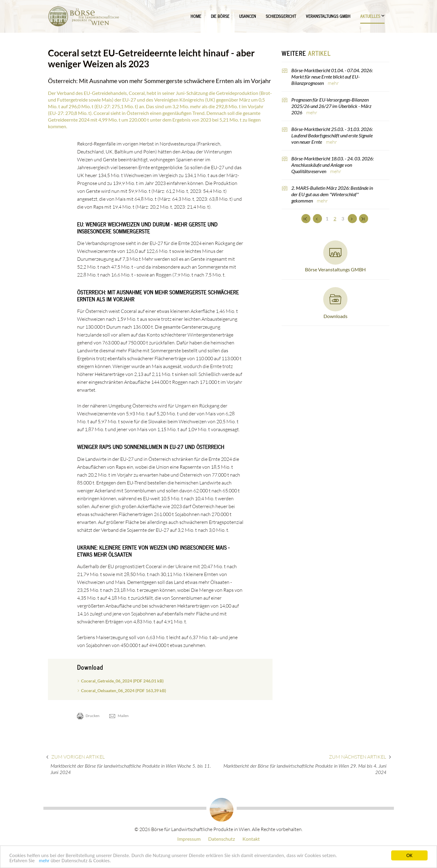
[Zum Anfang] (306, 219)
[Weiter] (352, 219)
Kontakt (251, 839)
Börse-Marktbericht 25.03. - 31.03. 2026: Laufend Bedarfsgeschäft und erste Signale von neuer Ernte (332, 135)
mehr (44, 861)
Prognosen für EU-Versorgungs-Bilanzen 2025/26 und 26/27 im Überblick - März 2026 (331, 106)
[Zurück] (317, 219)
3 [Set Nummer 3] (343, 218)
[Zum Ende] (364, 219)
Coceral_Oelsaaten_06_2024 (124, 690)
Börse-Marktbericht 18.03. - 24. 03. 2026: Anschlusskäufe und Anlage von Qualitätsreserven (332, 165)
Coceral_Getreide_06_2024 (122, 681)
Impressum (189, 839)
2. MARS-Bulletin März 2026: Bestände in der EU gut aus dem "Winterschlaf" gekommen (332, 194)
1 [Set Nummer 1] (327, 218)
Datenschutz (222, 839)
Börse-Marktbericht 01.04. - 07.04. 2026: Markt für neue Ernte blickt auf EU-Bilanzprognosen (332, 77)
